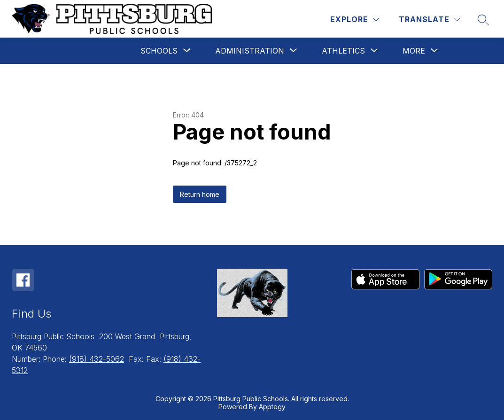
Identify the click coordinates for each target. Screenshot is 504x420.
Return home (200, 194)
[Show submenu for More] (414, 51)
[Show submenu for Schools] (159, 51)
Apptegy (272, 407)
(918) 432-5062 (97, 359)
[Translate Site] (430, 19)
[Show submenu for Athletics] (343, 51)
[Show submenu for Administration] (250, 51)
